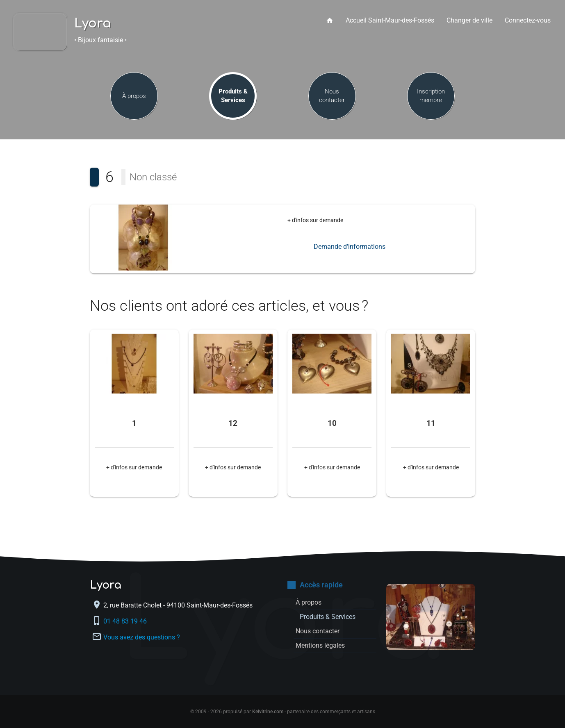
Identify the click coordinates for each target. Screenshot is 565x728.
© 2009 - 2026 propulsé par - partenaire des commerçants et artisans (283, 712)
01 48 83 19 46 (126, 621)
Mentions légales (320, 645)
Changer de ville (469, 20)
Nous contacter (332, 96)
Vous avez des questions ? (142, 637)
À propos (134, 96)
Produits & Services (233, 96)
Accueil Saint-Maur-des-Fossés (390, 20)
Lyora (93, 24)
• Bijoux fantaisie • (100, 40)
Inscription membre (431, 96)
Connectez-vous (528, 20)
